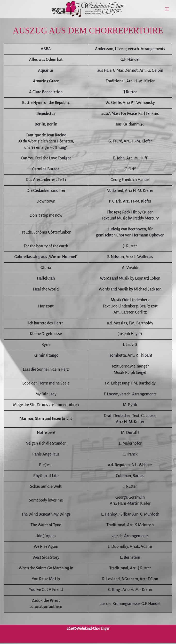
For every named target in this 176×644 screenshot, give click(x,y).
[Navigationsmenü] (167, 9)
